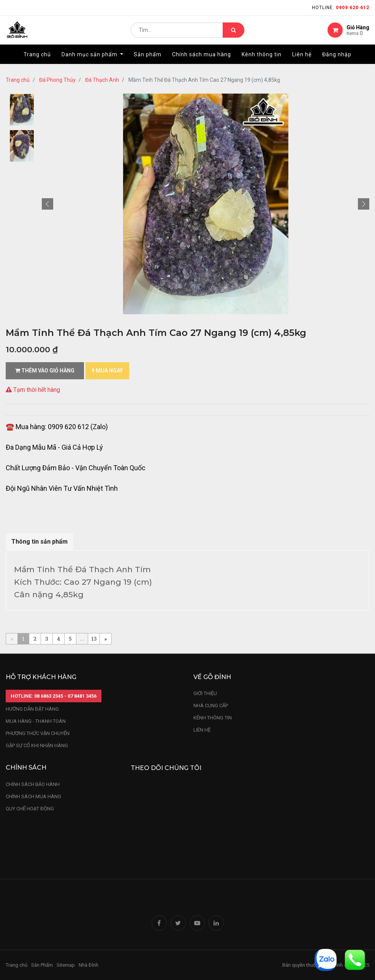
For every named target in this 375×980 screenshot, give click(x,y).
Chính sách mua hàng (33, 796)
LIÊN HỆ (202, 730)
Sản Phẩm (42, 965)
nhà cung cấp (211, 706)
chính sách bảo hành (33, 784)
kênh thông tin (213, 718)
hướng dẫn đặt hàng (32, 709)
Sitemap (66, 965)
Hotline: (341, 8)
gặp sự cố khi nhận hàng (37, 745)
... (82, 639)
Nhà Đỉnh (89, 965)
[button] (47, 204)
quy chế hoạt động (30, 809)
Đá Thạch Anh (102, 80)
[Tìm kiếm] (233, 33)
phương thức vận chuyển (38, 733)
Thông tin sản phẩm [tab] (40, 542)
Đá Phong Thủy (57, 80)
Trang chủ (18, 80)
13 (94, 639)
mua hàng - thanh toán (36, 721)
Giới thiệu (206, 693)
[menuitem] (37, 60)
